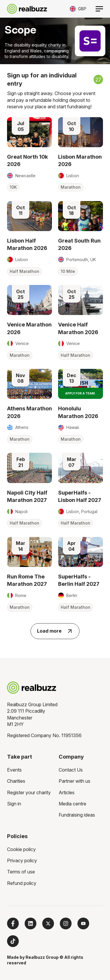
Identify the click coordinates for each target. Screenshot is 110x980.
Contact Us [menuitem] (71, 770)
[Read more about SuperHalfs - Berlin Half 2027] (81, 552)
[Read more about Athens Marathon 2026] (29, 384)
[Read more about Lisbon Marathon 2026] (81, 132)
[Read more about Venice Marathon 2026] (29, 300)
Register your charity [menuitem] (29, 792)
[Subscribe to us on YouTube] (83, 923)
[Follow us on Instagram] (66, 923)
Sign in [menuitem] (14, 804)
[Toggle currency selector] (78, 9)
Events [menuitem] (14, 770)
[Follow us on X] (48, 923)
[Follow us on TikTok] (13, 941)
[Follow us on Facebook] (13, 923)
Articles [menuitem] (67, 792)
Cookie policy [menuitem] (21, 849)
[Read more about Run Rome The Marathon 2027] (29, 552)
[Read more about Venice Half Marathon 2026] (81, 300)
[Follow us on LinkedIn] (31, 923)
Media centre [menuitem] (72, 804)
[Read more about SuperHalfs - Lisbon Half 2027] (81, 468)
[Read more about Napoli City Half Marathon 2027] (29, 468)
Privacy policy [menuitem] (22, 860)
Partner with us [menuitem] (75, 781)
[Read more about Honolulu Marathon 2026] (81, 384)
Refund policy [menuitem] (22, 883)
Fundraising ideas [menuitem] (77, 815)
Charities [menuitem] (16, 781)
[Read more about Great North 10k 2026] (29, 132)
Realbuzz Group (42, 957)
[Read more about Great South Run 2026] (81, 216)
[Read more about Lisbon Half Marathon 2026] (29, 216)
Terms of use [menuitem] (21, 872)
